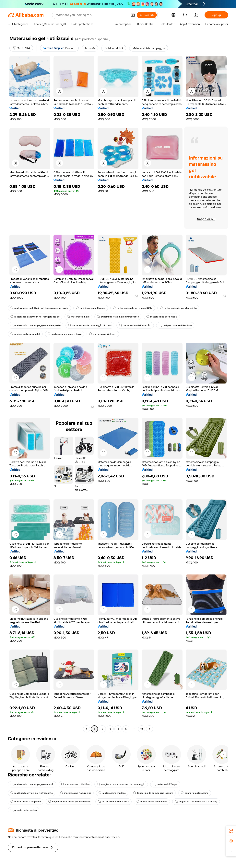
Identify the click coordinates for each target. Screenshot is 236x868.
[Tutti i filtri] (21, 48)
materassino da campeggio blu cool (90, 325)
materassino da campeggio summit (32, 784)
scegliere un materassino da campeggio (121, 784)
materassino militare (112, 793)
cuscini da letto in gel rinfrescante (118, 317)
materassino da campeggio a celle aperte (35, 325)
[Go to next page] (149, 729)
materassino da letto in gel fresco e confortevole (39, 308)
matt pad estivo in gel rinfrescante (32, 793)
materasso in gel (78, 317)
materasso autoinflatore (113, 802)
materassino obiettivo (75, 784)
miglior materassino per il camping (196, 802)
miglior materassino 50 (25, 334)
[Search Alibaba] (92, 15)
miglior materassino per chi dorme (69, 802)
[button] (133, 15)
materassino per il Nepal (162, 317)
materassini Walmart (103, 334)
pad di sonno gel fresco (91, 308)
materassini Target (165, 784)
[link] (231, 831)
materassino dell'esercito (135, 325)
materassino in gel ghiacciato (178, 308)
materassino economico (152, 802)
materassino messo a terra (65, 334)
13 (142, 729)
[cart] (185, 16)
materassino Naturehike (76, 793)
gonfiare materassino (195, 793)
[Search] (147, 15)
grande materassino (24, 810)
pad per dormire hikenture (175, 325)
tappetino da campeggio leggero (153, 793)
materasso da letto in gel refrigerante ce (35, 317)
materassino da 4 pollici (26, 802)
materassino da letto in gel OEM (133, 308)
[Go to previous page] (87, 729)
